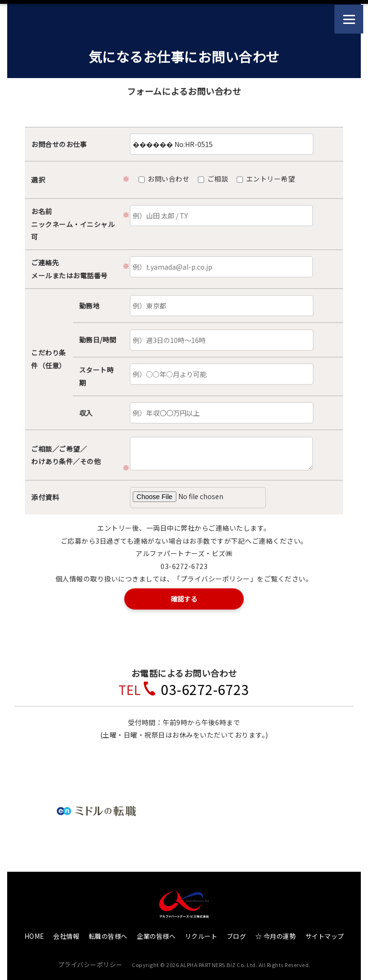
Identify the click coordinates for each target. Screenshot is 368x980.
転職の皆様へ (108, 934)
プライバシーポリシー (90, 962)
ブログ (236, 934)
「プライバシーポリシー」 (215, 579)
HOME (34, 934)
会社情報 (66, 934)
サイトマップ (325, 934)
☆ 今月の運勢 (276, 934)
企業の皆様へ (156, 934)
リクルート (201, 934)
